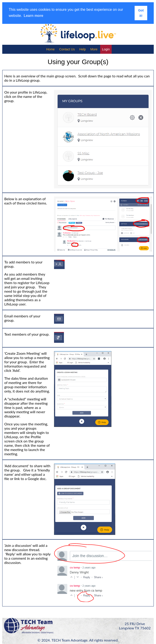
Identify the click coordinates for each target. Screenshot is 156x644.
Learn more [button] (33, 16)
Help (83, 49)
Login (106, 49)
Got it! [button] (141, 13)
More (94, 49)
